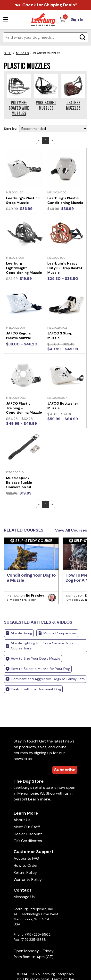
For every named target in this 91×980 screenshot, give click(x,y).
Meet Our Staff (27, 827)
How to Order (26, 865)
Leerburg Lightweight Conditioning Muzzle (24, 268)
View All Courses (71, 530)
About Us (22, 820)
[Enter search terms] (45, 37)
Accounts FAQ (26, 858)
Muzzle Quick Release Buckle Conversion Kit (19, 482)
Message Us (24, 897)
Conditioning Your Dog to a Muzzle (31, 578)
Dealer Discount (28, 834)
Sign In (77, 19)
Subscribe (65, 770)
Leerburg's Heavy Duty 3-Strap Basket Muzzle (65, 268)
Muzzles (22, 53)
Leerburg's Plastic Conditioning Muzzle (65, 200)
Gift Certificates (28, 841)
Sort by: (11, 129)
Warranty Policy (28, 880)
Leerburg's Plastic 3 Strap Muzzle (23, 200)
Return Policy (25, 872)
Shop (8, 53)
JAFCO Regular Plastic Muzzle (19, 336)
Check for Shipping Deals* (50, 5)
